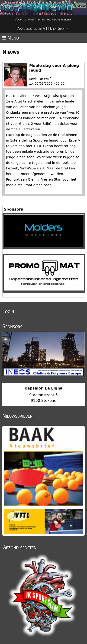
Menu (11, 38)
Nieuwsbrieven (17, 416)
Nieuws (11, 52)
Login (8, 311)
